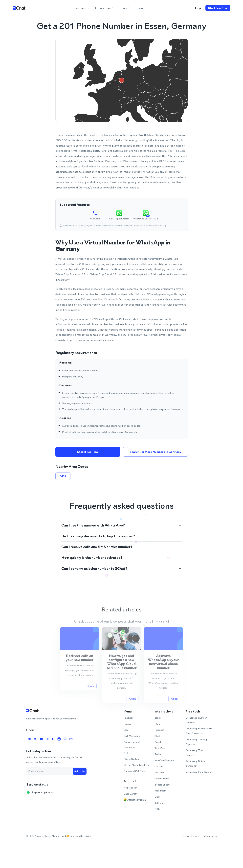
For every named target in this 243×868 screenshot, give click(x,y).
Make (157, 724)
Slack (157, 736)
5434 (63, 476)
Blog (126, 730)
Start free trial (218, 8)
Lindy (157, 797)
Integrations (105, 8)
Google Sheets (163, 785)
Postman (159, 772)
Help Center (130, 788)
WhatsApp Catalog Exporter (196, 742)
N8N (157, 809)
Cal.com (159, 766)
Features (82, 8)
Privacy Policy (210, 836)
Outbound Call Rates (135, 771)
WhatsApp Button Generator (196, 763)
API (126, 753)
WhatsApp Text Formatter (194, 753)
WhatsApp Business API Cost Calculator (199, 731)
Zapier (158, 718)
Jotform (159, 803)
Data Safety (131, 794)
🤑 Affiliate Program (135, 800)
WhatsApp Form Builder (199, 772)
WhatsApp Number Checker (196, 720)
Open (91, 694)
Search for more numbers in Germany (155, 452)
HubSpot (159, 730)
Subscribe (80, 771)
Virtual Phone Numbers (136, 765)
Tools (125, 8)
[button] (122, 525)
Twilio (158, 754)
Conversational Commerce (132, 744)
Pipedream (160, 791)
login (199, 8)
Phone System (132, 759)
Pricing (140, 8)
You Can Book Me (164, 760)
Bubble (158, 742)
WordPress (161, 748)
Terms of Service (190, 836)
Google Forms (162, 778)
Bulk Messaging (132, 736)
